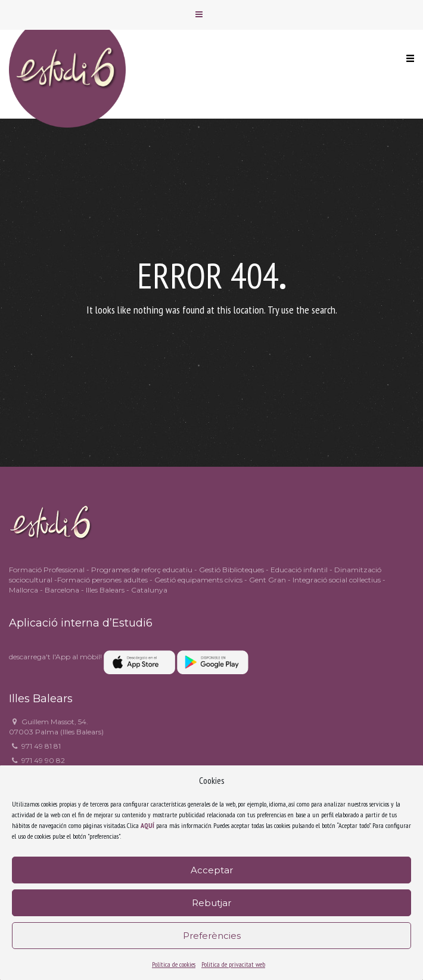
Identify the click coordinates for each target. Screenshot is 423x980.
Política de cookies (174, 964)
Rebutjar (211, 903)
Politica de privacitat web (233, 964)
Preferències (212, 936)
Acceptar (212, 870)
